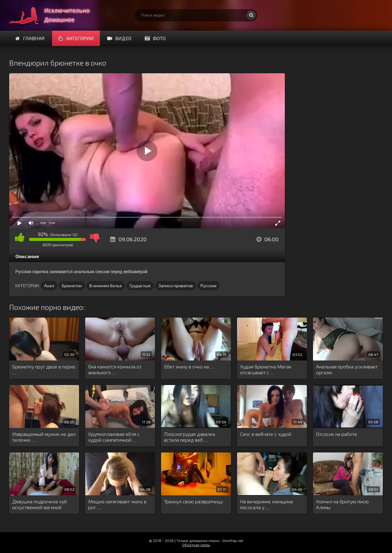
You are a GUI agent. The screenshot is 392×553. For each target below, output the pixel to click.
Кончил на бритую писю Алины (342, 504)
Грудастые (140, 286)
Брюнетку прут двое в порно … (44, 369)
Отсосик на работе (337, 434)
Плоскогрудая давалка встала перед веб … (190, 437)
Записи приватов (176, 286)
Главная (30, 38)
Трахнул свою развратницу (194, 501)
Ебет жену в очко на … (189, 366)
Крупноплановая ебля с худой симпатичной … (114, 437)
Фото (155, 38)
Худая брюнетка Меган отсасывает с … (266, 369)
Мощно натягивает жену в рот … (117, 504)
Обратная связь (196, 545)
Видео (119, 38)
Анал (49, 286)
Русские (209, 286)
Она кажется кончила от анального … (115, 369)
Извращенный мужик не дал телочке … (44, 437)
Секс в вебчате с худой (266, 434)
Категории (76, 38)
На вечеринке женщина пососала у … (266, 504)
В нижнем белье (106, 286)
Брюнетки (72, 286)
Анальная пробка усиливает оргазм (347, 369)
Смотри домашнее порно (55, 15)
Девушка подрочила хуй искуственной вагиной (40, 504)
